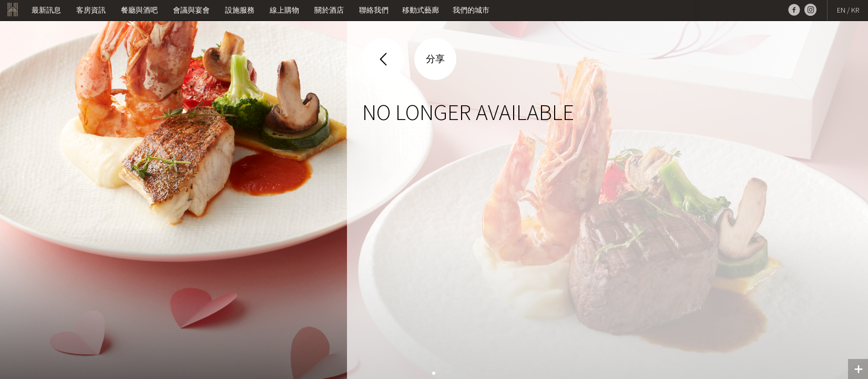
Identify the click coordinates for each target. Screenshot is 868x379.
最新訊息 (46, 10)
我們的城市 (471, 10)
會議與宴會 (191, 10)
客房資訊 (91, 10)
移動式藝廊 (421, 10)
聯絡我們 (374, 10)
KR (855, 10)
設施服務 (240, 10)
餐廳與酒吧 (139, 10)
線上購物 (284, 10)
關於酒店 (329, 10)
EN (841, 10)
